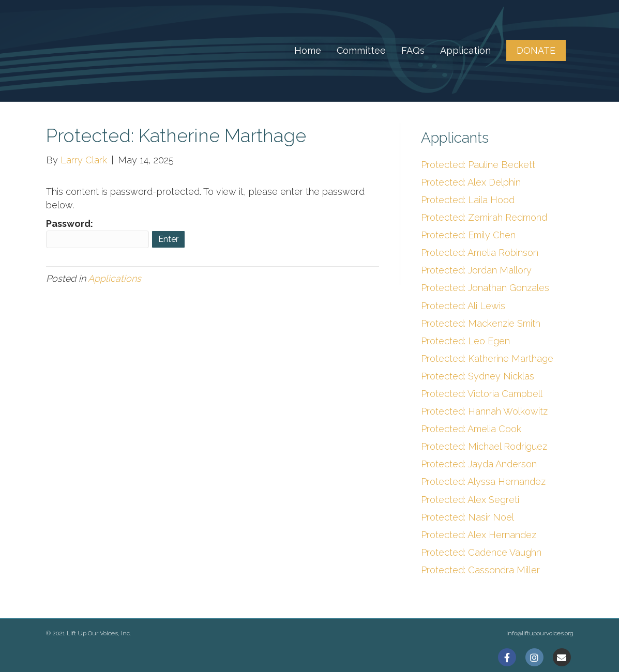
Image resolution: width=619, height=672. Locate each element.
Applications (115, 278)
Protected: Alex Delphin (471, 182)
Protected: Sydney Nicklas (478, 376)
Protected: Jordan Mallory (476, 270)
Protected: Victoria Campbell (482, 394)
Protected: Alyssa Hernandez (483, 482)
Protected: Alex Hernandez (479, 535)
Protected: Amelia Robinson (480, 253)
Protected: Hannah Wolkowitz (484, 411)
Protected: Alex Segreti (470, 500)
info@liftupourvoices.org (540, 633)
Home (308, 50)
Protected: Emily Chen (468, 235)
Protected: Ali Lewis (463, 306)
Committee (361, 50)
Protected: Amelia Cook (471, 429)
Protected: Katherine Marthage (487, 358)
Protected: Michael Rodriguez (484, 446)
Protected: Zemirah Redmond (484, 217)
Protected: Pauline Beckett (478, 165)
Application (465, 50)
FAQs (413, 50)
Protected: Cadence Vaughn (481, 552)
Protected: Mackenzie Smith (481, 323)
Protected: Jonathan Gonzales (485, 288)
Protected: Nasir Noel (467, 517)
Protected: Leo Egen (465, 341)
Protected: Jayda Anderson (479, 464)
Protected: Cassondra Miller (480, 570)
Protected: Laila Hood (468, 200)
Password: (97, 233)
